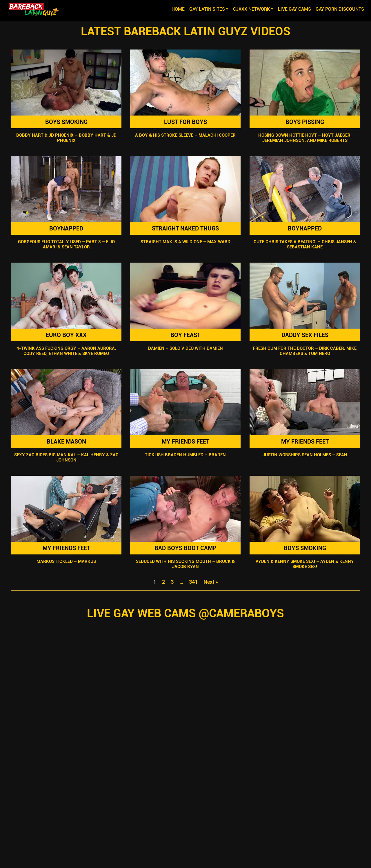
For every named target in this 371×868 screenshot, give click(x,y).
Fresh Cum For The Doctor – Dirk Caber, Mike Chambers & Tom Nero (305, 351)
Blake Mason (66, 442)
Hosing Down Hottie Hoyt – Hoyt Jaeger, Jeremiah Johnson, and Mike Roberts (305, 138)
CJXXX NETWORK (251, 9)
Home (179, 9)
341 (193, 582)
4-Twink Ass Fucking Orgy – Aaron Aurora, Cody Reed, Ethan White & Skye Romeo (66, 351)
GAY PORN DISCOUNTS (340, 9)
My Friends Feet (185, 442)
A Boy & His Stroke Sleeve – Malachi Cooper (186, 135)
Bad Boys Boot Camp (185, 548)
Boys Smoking (66, 122)
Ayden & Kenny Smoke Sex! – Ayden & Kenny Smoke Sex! (305, 564)
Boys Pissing (305, 122)
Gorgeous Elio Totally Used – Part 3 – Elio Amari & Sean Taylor (66, 244)
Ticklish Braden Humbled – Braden (186, 455)
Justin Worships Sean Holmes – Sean (305, 455)
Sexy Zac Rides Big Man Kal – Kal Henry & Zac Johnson (66, 457)
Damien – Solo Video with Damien (185, 348)
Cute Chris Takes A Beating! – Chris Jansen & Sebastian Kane (305, 244)
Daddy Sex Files (305, 335)
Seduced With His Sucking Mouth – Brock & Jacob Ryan (186, 564)
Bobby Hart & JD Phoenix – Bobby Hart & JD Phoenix (66, 138)
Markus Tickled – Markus (66, 561)
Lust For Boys (185, 122)
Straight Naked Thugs (186, 228)
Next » (211, 582)
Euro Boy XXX (66, 335)
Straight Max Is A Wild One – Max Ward (185, 242)
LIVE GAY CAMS (294, 9)
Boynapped (66, 228)
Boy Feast (186, 335)
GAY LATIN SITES (207, 9)
